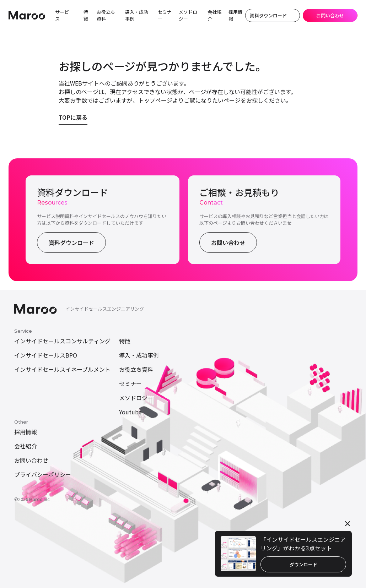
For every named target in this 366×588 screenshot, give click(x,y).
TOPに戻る (73, 117)
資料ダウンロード (71, 243)
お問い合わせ (228, 243)
